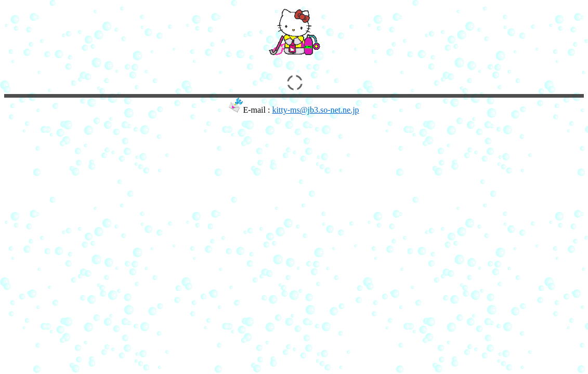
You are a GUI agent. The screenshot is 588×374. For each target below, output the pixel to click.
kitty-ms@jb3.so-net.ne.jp (315, 110)
